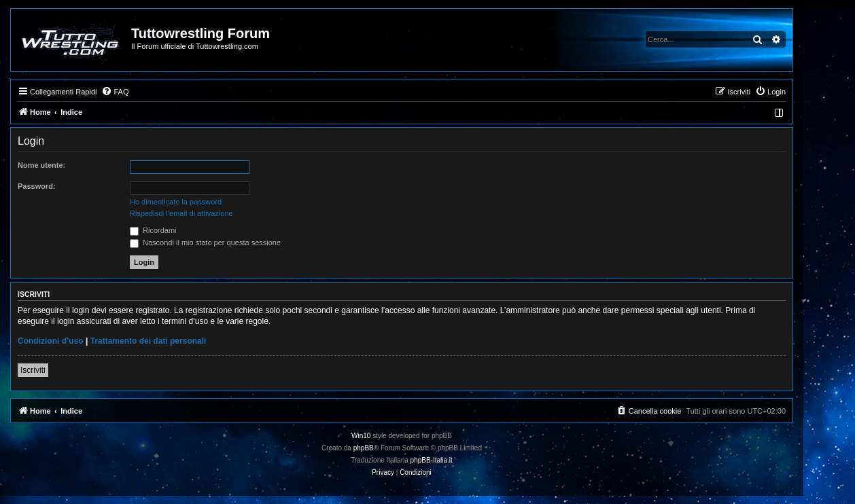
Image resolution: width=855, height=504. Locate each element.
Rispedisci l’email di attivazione (181, 213)
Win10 (361, 436)
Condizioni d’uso (51, 341)
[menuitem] (115, 92)
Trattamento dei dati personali (149, 341)
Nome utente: (41, 165)
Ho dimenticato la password (176, 202)
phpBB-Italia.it (432, 460)
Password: (37, 186)
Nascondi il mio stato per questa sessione (205, 242)
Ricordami (153, 230)
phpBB (364, 448)
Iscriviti (33, 370)
